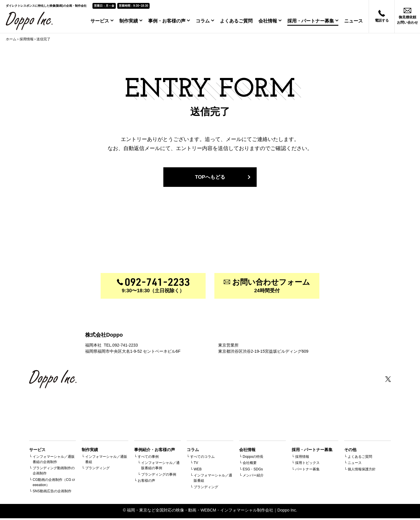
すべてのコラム (202, 458)
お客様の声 (146, 482)
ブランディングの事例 (159, 476)
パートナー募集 (307, 471)
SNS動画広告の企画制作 (52, 493)
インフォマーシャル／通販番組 (106, 461)
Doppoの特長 (253, 458)
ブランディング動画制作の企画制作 (54, 472)
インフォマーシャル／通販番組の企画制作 (54, 461)
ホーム (11, 39)
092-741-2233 (125, 347)
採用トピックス (307, 465)
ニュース (353, 21)
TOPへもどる (210, 178)
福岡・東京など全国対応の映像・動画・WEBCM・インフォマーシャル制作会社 (200, 512)
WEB (198, 471)
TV (196, 465)
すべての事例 (148, 458)
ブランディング (97, 470)
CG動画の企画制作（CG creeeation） (54, 484)
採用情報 (27, 39)
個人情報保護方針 (362, 471)
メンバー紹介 (253, 477)
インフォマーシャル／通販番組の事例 (160, 467)
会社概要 (250, 465)
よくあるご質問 (236, 21)
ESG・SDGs (253, 471)
